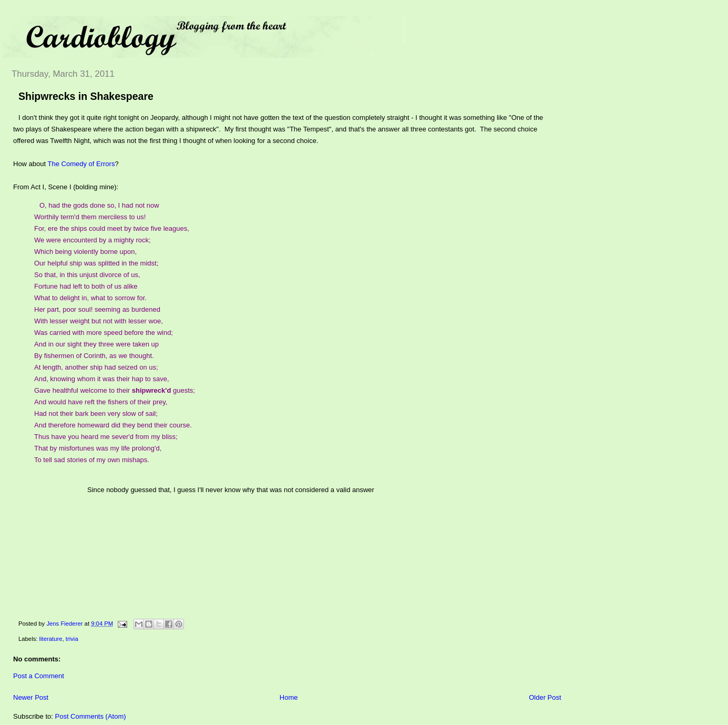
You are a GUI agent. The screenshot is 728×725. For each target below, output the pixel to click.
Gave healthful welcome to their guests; (115, 390)
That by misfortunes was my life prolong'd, (98, 448)
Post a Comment (39, 676)
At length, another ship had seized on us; (96, 367)
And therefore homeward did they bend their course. (113, 425)
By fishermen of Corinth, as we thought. (94, 356)
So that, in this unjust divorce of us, (87, 275)
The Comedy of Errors (81, 164)
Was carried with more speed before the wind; (104, 333)
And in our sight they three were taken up (96, 344)
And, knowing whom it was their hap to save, (102, 379)
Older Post (545, 697)
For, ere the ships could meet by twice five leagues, (112, 228)
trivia (72, 639)
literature (51, 639)
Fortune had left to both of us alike (86, 286)
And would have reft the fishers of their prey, (101, 402)
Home (289, 697)
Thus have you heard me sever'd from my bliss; (106, 437)
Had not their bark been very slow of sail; (96, 413)
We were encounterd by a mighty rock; (93, 240)
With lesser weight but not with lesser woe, (99, 321)
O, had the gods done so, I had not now (99, 205)
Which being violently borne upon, (85, 252)
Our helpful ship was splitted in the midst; (96, 263)
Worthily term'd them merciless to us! (90, 217)
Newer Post (31, 697)
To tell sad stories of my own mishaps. (92, 460)
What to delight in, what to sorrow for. (90, 298)
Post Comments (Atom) (91, 716)
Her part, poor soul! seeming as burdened (97, 309)
